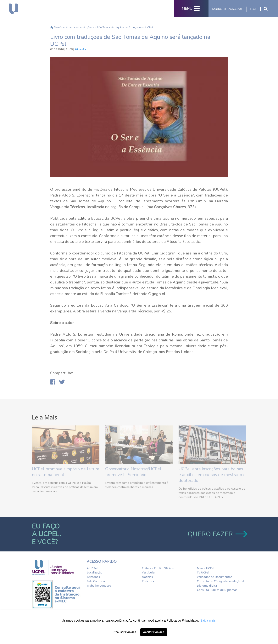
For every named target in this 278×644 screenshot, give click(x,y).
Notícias (60, 28)
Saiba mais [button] (208, 621)
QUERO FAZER (217, 534)
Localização (95, 572)
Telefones (93, 577)
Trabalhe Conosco (99, 585)
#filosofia (80, 49)
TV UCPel (203, 572)
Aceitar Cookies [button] (154, 632)
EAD (254, 9)
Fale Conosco (96, 581)
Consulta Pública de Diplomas (217, 590)
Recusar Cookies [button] (125, 632)
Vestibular (149, 572)
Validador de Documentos (214, 577)
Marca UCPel (206, 568)
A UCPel (92, 568)
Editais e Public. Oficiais (158, 568)
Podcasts (148, 581)
